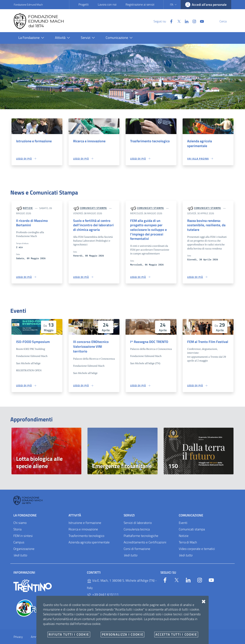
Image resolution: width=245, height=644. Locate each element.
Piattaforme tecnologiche (141, 530)
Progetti (84, 4)
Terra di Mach (188, 537)
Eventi (183, 517)
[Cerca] (227, 21)
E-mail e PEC (112, 631)
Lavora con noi (107, 4)
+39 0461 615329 (103, 596)
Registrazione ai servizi (140, 4)
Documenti (136, 631)
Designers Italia (199, 641)
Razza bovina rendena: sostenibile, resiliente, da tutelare (205, 226)
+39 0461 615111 (103, 589)
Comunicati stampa (93, 208)
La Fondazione (25, 509)
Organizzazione (24, 543)
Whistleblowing (86, 631)
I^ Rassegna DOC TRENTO (148, 338)
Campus (19, 537)
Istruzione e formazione (33, 141)
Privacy (18, 631)
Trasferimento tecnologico (149, 141)
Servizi (129, 509)
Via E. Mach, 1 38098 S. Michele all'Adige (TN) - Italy (122, 578)
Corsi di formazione (137, 543)
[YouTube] (193, 21)
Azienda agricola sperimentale (199, 144)
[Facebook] (162, 21)
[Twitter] (170, 21)
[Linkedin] (177, 21)
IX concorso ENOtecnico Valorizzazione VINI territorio (93, 341)
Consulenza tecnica (137, 524)
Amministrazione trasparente (49, 631)
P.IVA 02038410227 (104, 604)
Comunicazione (191, 509)
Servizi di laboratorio (138, 517)
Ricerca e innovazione (88, 141)
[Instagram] (185, 21)
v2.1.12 (159, 641)
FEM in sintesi (23, 530)
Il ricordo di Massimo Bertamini (31, 223)
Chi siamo (20, 517)
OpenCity (150, 641)
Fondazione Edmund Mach (28, 4)
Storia (17, 524)
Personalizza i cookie (22, 641)
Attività (75, 509)
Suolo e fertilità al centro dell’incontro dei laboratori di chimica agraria (93, 226)
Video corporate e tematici (197, 543)
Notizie (28, 208)
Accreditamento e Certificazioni (145, 537)
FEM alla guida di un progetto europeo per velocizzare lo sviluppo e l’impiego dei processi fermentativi (151, 228)
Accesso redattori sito (223, 641)
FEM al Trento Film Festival (206, 338)
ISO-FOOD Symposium (32, 338)
